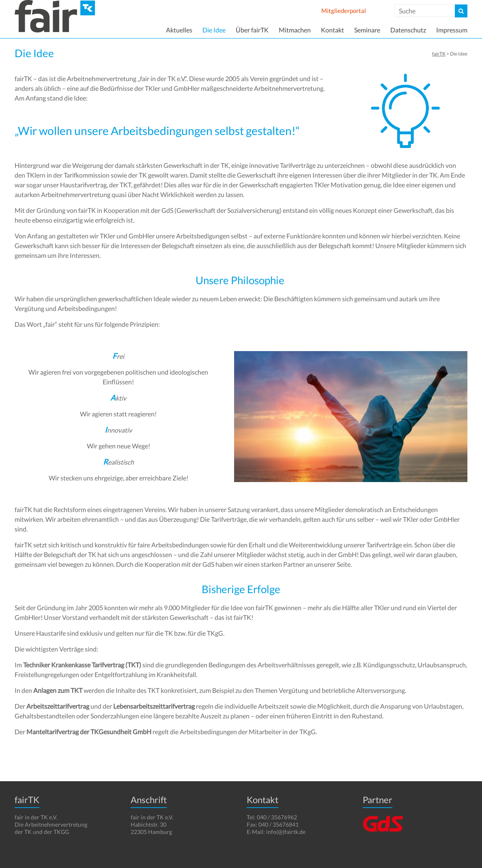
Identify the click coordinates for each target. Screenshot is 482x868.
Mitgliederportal (344, 11)
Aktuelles (179, 30)
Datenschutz (408, 30)
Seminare (367, 30)
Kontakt (332, 30)
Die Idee (214, 30)
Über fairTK (252, 30)
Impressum (452, 30)
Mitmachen (295, 30)
